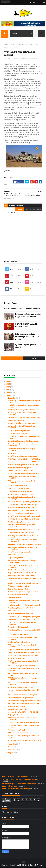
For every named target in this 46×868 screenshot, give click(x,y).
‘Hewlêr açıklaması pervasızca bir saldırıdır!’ (23, 465)
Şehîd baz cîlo (13, 454)
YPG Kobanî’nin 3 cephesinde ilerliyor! (21, 533)
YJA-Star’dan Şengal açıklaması (19, 522)
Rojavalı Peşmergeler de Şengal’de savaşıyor (23, 592)
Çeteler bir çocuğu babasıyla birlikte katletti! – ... (25, 584)
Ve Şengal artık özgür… (16, 715)
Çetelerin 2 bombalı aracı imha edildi (20, 614)
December (12, 398)
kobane (12, 45)
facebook (37, 210)
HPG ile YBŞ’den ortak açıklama (19, 642)
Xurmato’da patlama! (15, 598)
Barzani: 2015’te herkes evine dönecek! (22, 423)
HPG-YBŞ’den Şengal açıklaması (19, 555)
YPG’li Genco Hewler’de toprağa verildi (21, 620)
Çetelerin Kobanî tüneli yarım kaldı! (20, 570)
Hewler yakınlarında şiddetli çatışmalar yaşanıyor (24, 545)
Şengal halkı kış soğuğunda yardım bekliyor (23, 505)
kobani (19, 45)
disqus (28, 210)
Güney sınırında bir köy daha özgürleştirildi (23, 695)
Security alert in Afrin (10, 786)
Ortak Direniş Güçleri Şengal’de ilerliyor (21, 608)
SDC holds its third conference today (15, 777)
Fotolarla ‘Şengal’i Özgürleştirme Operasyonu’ (24, 617)
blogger (20, 210)
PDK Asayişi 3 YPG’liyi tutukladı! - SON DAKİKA (24, 418)
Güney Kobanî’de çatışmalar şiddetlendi (21, 666)
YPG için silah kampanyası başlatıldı (20, 492)
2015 (8, 393)
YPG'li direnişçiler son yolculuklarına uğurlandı (24, 605)
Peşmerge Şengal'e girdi (16, 730)
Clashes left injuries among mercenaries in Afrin (19, 784)
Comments (34, 359)
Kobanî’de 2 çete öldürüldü (17, 710)
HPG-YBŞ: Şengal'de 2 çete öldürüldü (21, 514)
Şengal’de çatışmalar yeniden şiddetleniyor (23, 456)
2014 (8, 396)
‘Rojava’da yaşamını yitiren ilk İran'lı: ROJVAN (23, 530)
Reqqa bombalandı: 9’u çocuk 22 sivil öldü (22, 573)
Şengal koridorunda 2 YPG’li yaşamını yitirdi (23, 656)
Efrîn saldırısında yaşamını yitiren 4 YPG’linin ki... (24, 462)
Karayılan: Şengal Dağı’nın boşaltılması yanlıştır (23, 723)
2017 (8, 387)
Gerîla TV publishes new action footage (16, 789)
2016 (8, 390)
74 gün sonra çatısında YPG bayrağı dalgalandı (23, 650)
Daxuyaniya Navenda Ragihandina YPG (21, 508)
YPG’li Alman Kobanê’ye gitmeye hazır (21, 698)
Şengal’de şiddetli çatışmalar (17, 486)
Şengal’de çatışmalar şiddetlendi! (19, 552)
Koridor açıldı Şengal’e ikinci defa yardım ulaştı (24, 653)
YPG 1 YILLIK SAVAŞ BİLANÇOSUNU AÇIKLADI (24, 459)
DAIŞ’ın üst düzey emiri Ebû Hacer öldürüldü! (23, 519)
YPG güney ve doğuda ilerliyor (18, 586)
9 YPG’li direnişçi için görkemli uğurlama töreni (24, 502)
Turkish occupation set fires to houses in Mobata (20, 780)
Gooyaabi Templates (37, 865)
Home (6, 45)
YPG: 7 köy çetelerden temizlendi (20, 733)
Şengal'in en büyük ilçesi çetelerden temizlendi (24, 741)
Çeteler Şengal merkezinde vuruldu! (21, 471)
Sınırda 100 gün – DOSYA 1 (17, 707)
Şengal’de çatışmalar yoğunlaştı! (19, 431)
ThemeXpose (14, 865)
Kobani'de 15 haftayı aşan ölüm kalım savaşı (23, 441)
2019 (8, 381)
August (11, 753)
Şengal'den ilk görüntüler (16, 659)
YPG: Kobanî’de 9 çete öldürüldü (19, 489)
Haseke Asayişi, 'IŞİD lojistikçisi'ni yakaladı (22, 309)
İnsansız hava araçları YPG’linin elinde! (21, 576)
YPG (24, 45)
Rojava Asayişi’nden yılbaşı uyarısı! (20, 468)
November (12, 744)
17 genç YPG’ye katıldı (16, 558)
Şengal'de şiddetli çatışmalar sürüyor (20, 688)
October (11, 747)
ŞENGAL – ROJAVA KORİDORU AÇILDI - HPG (24, 712)
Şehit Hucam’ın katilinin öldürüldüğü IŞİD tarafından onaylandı (27, 337)
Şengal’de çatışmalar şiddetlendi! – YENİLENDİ (24, 516)
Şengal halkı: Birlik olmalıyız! (17, 434)
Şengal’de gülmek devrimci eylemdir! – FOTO (24, 474)
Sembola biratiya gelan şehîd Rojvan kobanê (23, 511)
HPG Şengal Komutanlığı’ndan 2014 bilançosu (23, 410)
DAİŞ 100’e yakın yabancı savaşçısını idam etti (23, 704)
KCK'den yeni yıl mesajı (16, 421)
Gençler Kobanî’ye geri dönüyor (19, 589)
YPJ (12, 359)
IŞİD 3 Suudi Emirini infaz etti (18, 595)
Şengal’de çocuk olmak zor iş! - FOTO (21, 495)
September (12, 750)
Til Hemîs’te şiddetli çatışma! (18, 627)
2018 (8, 384)
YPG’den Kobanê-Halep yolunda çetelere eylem (25, 701)
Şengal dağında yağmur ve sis (18, 635)
